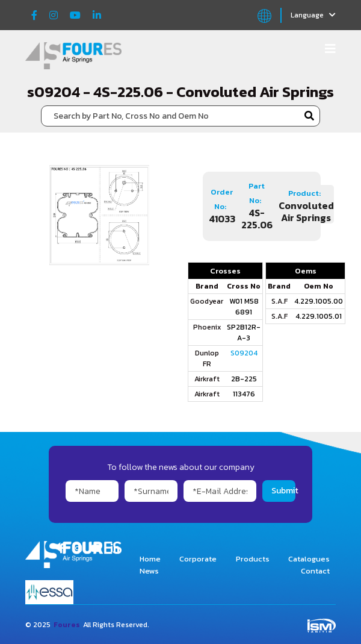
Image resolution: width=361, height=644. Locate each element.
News (149, 571)
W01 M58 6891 (244, 307)
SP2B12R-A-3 (244, 333)
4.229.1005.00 (319, 301)
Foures (67, 625)
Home (150, 559)
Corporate (198, 559)
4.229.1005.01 (319, 316)
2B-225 (244, 379)
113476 (244, 394)
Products (253, 559)
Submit (283, 491)
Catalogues (309, 559)
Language (313, 15)
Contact (315, 571)
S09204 (244, 353)
